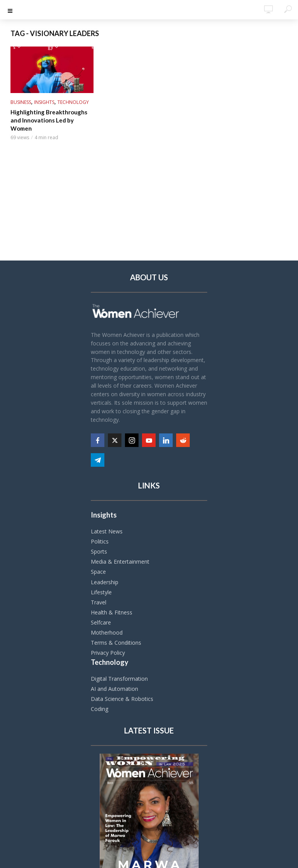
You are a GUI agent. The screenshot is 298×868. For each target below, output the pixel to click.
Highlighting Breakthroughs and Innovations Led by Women (52, 116)
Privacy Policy (108, 653)
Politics (100, 541)
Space (98, 572)
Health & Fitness (112, 612)
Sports (99, 551)
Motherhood (107, 632)
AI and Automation (114, 689)
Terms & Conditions (116, 643)
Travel (99, 602)
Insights (44, 102)
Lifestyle (101, 592)
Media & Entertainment (120, 562)
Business (21, 102)
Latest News (107, 531)
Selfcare (101, 622)
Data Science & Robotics (122, 699)
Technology (73, 102)
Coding (100, 709)
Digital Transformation (119, 679)
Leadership (105, 582)
